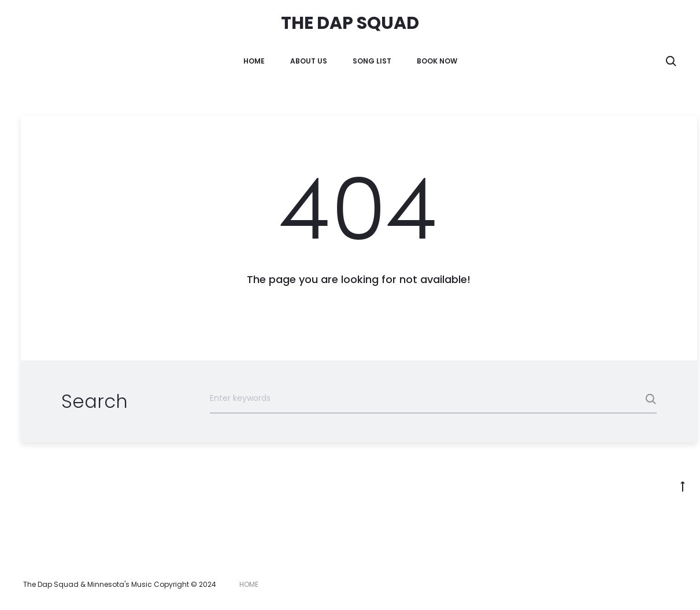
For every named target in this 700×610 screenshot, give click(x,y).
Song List (372, 61)
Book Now (437, 61)
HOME (254, 61)
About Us (309, 61)
